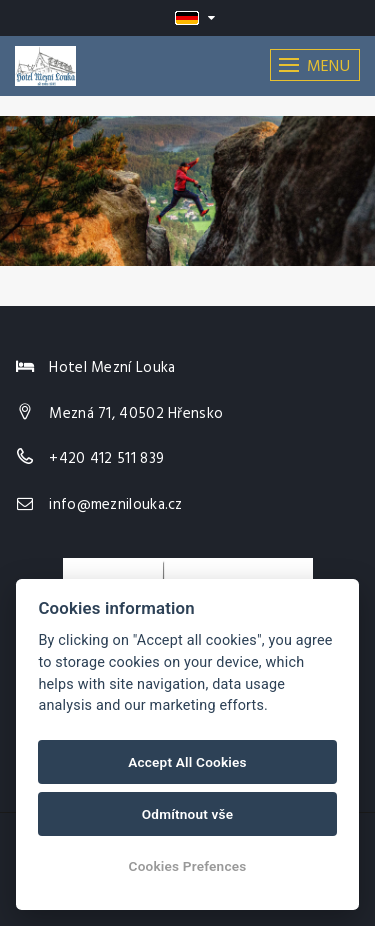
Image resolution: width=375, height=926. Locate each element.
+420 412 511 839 (106, 459)
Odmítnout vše (188, 814)
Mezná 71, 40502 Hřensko (136, 414)
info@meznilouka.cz (115, 505)
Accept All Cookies (187, 762)
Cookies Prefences (188, 866)
